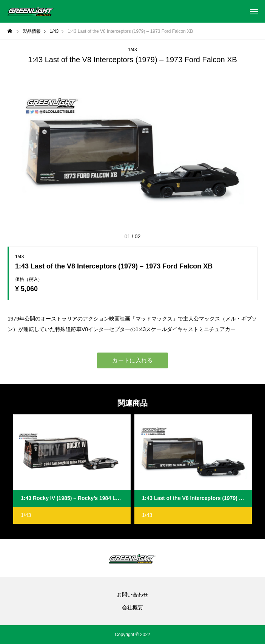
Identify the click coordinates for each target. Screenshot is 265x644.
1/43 (132, 50)
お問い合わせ (132, 595)
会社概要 (132, 607)
